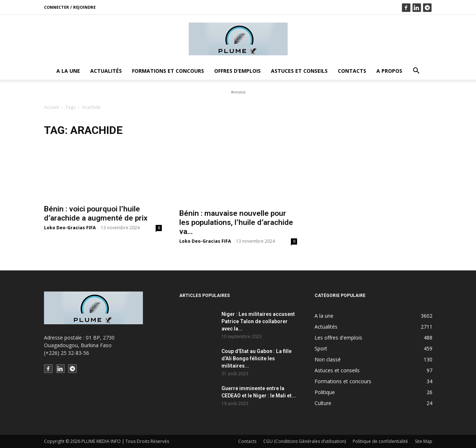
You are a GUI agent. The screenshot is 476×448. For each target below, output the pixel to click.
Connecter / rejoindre (70, 7)
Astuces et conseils (299, 71)
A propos (389, 71)
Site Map (424, 441)
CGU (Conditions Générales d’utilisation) (305, 441)
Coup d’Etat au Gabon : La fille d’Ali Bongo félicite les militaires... (257, 358)
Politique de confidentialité (380, 441)
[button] (416, 72)
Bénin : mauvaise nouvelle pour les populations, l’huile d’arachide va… (236, 222)
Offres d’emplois (237, 71)
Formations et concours (168, 71)
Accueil (51, 107)
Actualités (106, 71)
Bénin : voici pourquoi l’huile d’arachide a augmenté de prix (96, 213)
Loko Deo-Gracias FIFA (70, 228)
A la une (68, 71)
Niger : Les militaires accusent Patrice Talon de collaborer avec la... (258, 321)
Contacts (352, 71)
